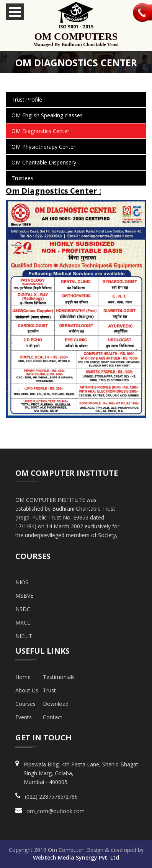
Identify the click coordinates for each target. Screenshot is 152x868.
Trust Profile (27, 99)
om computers (76, 39)
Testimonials (59, 677)
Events (24, 717)
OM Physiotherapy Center (43, 147)
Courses (25, 704)
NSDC (23, 609)
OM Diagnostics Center (40, 131)
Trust (49, 690)
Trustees (22, 178)
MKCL (23, 622)
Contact (53, 717)
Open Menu (15, 12)
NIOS (22, 582)
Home (23, 677)
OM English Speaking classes (47, 115)
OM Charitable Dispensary (44, 162)
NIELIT (24, 636)
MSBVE (24, 596)
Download (56, 704)
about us (27, 690)
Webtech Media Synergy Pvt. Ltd (76, 857)
